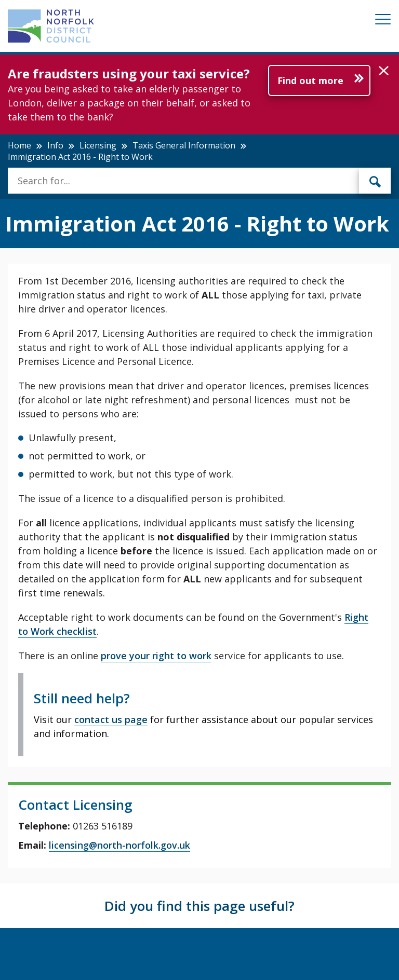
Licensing (98, 145)
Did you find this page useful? (199, 906)
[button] (384, 71)
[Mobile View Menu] (383, 21)
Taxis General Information (184, 145)
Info (55, 145)
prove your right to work (156, 656)
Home (19, 145)
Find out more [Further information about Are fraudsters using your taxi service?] (310, 80)
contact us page (111, 719)
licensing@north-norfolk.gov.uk (119, 845)
